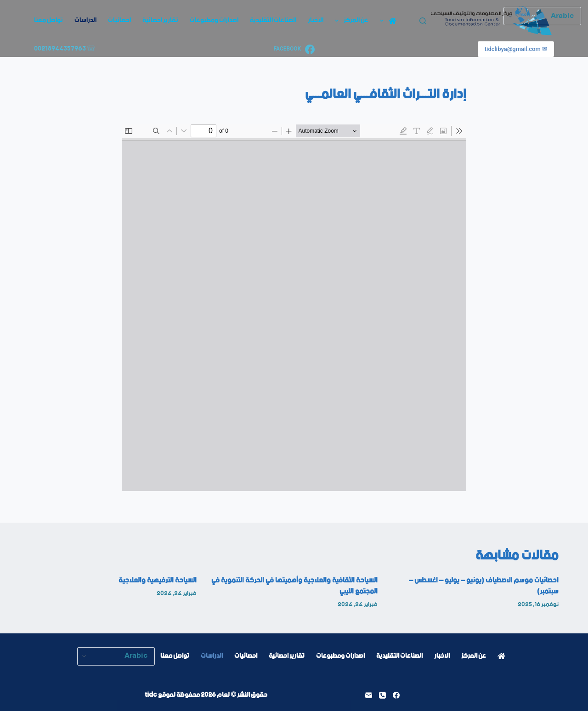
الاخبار (316, 20)
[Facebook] (294, 49)
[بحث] (423, 21)
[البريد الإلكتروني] (369, 695)
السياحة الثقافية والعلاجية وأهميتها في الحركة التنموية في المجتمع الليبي (294, 586)
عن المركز (350, 20)
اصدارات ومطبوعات (214, 20)
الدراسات (85, 20)
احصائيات (119, 20)
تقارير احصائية (160, 20)
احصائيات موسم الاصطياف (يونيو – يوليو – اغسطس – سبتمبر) (484, 586)
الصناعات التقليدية (273, 20)
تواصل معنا (48, 20)
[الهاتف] (382, 695)
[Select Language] (116, 656)
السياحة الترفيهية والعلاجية (158, 580)
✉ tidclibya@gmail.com (516, 49)
